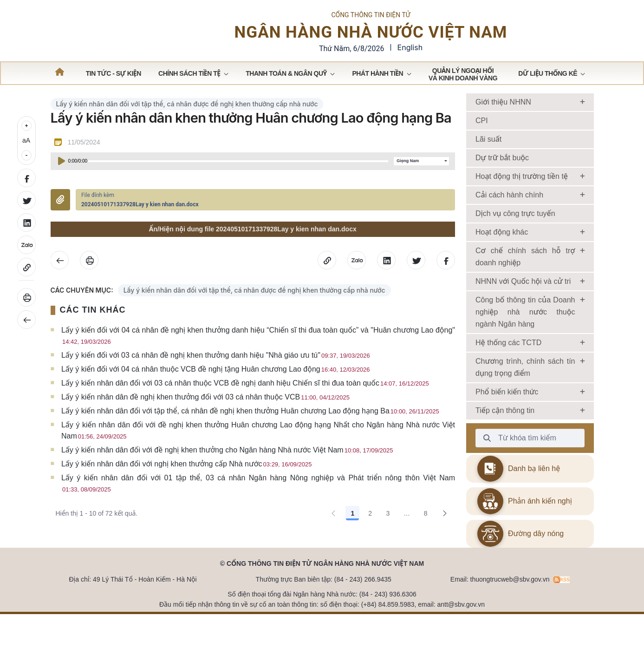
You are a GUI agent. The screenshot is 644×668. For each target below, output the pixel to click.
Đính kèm (60, 217)
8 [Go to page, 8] (426, 530)
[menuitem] (114, 90)
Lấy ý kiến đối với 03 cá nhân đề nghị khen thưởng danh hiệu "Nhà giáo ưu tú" (216, 372)
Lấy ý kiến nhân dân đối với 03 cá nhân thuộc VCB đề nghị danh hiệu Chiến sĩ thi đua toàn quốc (245, 400)
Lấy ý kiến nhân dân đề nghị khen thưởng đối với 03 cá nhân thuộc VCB (205, 414)
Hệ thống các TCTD (508, 359)
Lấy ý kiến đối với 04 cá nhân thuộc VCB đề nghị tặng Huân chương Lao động (216, 386)
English (410, 56)
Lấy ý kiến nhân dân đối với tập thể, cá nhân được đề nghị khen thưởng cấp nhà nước (187, 121)
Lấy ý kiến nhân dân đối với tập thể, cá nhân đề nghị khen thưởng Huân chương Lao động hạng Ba (250, 428)
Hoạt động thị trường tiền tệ (522, 193)
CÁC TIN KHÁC (93, 327)
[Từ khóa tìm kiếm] (487, 455)
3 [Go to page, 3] (388, 530)
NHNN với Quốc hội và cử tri (523, 298)
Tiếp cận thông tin (505, 427)
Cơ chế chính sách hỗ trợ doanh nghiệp (525, 273)
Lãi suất (488, 156)
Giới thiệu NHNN (503, 119)
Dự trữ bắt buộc (502, 174)
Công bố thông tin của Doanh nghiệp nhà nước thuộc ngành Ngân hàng (525, 329)
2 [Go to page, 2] (370, 530)
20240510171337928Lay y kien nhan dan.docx (140, 221)
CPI (482, 137)
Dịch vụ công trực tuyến (515, 230)
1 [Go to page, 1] (352, 530)
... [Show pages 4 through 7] (407, 530)
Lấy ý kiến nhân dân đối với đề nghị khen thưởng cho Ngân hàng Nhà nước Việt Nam (227, 467)
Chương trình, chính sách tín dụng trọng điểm (525, 384)
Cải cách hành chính (509, 212)
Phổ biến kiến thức (507, 409)
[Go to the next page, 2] (445, 530)
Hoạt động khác (502, 249)
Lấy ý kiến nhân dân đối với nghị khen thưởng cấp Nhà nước (186, 481)
